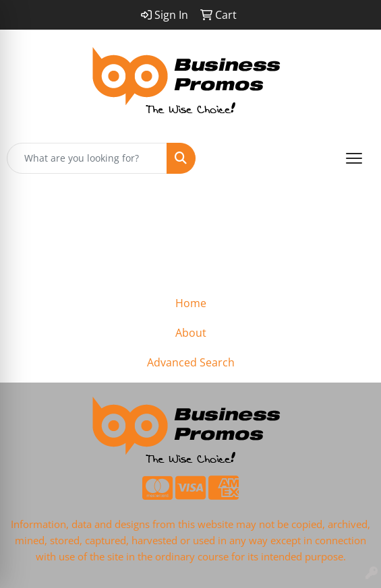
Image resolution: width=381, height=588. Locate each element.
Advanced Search (191, 362)
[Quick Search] (87, 158)
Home (191, 303)
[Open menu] (354, 158)
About (191, 333)
